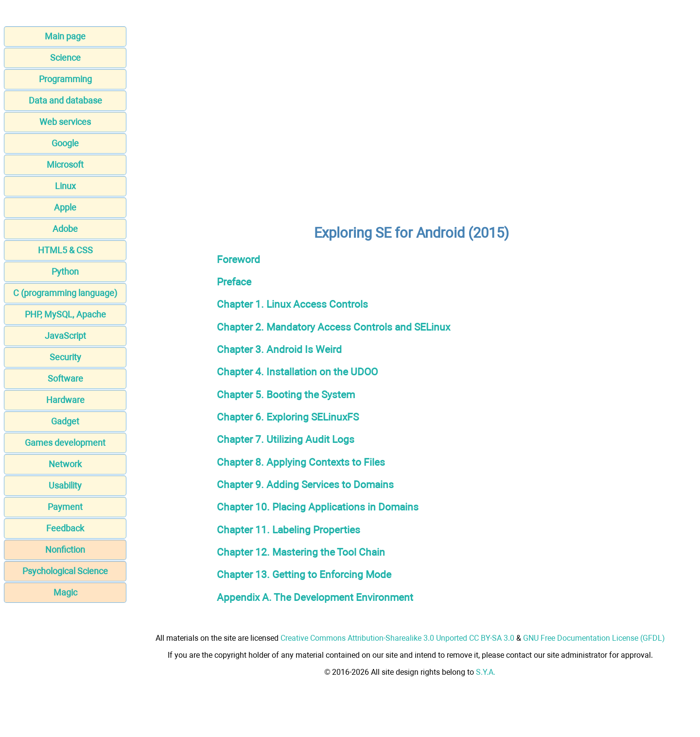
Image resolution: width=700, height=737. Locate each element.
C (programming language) (65, 293)
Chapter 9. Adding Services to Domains (305, 484)
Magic (65, 592)
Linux (65, 186)
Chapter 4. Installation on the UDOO (297, 372)
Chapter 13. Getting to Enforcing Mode (304, 574)
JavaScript (65, 336)
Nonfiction (65, 550)
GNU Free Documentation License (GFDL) (594, 638)
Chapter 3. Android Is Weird (279, 349)
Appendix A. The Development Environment (315, 597)
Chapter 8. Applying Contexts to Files (301, 462)
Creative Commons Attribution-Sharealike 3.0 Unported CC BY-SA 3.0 (397, 638)
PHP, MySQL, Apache (65, 314)
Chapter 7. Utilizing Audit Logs (286, 439)
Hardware (65, 400)
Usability (65, 485)
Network (65, 464)
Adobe (65, 229)
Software (65, 378)
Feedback (65, 528)
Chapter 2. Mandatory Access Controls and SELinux (333, 327)
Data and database (65, 100)
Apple (65, 207)
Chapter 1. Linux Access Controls (292, 304)
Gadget (65, 421)
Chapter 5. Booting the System (286, 395)
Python (65, 272)
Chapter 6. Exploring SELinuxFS (288, 417)
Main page (65, 36)
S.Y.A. (486, 672)
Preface (234, 282)
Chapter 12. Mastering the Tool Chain (301, 552)
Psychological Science (65, 571)
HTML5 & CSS (65, 250)
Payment (65, 507)
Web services (65, 122)
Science (65, 58)
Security (65, 357)
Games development (65, 443)
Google (65, 143)
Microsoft (65, 165)
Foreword (238, 259)
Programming (65, 79)
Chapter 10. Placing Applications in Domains (318, 507)
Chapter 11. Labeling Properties (289, 530)
